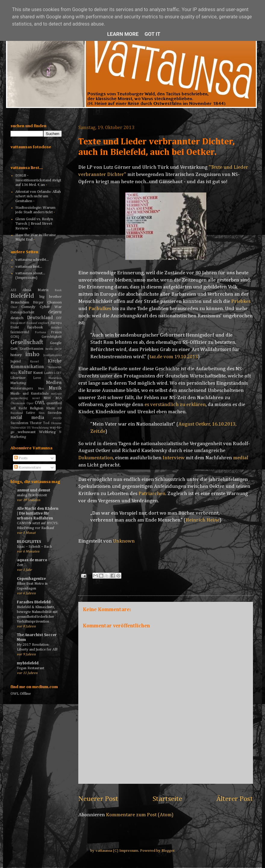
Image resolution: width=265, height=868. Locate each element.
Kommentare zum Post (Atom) (140, 815)
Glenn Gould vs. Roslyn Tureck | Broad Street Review (34, 224)
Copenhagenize (31, 579)
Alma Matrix (36, 290)
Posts (21, 458)
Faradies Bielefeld (34, 602)
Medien (54, 383)
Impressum (129, 851)
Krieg (14, 373)
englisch (44, 323)
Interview (174, 458)
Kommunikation (27, 367)
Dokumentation (96, 458)
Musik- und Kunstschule (30, 394)
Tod (46, 423)
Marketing (18, 383)
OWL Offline (21, 694)
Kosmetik (55, 367)
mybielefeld (28, 663)
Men (41, 389)
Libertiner (18, 378)
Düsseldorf (18, 323)
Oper (30, 403)
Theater (36, 423)
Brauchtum (20, 302)
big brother (51, 297)
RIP (60, 408)
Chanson (55, 302)
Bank (58, 290)
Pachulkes (100, 309)
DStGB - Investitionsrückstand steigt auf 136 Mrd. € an (38, 180)
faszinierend (20, 332)
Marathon (55, 378)
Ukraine (56, 423)
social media (27, 418)
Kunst (38, 373)
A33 (13, 290)
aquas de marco (32, 560)
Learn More (123, 34)
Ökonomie (18, 403)
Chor (14, 307)
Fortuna (41, 332)
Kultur (25, 372)
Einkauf (32, 323)
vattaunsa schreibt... (32, 260)
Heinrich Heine (203, 520)
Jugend (16, 362)
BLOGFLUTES (29, 542)
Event (15, 328)
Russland (17, 413)
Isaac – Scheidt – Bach (34, 547)
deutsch (17, 318)
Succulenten (19, 423)
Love (37, 378)
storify (57, 418)
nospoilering (19, 398)
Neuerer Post (98, 799)
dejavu (55, 312)
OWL (40, 403)
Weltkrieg (47, 432)
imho (32, 354)
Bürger (38, 303)
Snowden (55, 413)
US (29, 428)
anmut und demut (34, 490)
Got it (152, 34)
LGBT (58, 373)
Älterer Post (235, 799)
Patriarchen (152, 494)
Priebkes (241, 302)
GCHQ (15, 337)
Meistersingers (22, 389)
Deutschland (40, 318)
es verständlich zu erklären (175, 405)
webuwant (27, 432)
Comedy (28, 307)
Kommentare (28, 468)
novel (36, 398)
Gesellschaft (27, 342)
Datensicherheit (22, 312)
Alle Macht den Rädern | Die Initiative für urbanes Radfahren (38, 514)
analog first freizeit (32, 495)
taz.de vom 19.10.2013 (174, 357)
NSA (59, 398)
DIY (59, 318)
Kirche (55, 361)
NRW (47, 398)
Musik (55, 388)
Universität (18, 428)
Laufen (49, 373)
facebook (35, 327)
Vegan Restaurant (31, 668)
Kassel (34, 362)
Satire (30, 413)
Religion (37, 408)
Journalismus (53, 355)
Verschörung (40, 428)
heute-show (54, 349)
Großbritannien (32, 349)
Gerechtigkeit (52, 337)
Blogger (168, 851)
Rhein (51, 408)
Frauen (56, 332)
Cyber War (51, 307)
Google (56, 343)
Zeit (20, 565)
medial (241, 458)
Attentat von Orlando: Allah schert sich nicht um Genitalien (38, 196)
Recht (23, 408)
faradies (56, 328)
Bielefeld (22, 296)
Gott (14, 349)
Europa (56, 323)
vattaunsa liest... (29, 267)
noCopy (56, 394)
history (16, 355)
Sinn (42, 413)
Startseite (167, 799)
